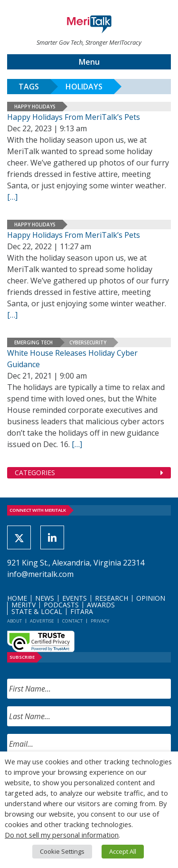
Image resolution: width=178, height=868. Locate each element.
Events (75, 598)
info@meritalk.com (40, 574)
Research (112, 598)
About (14, 621)
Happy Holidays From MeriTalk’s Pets (74, 117)
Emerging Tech (33, 342)
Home (17, 598)
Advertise (42, 621)
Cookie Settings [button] (62, 851)
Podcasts (61, 605)
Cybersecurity (88, 342)
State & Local (37, 611)
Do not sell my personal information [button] (62, 835)
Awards (101, 605)
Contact (72, 621)
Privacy (100, 621)
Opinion (151, 598)
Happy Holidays (35, 107)
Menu (89, 62)
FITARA (82, 611)
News (45, 598)
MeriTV (23, 605)
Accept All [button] (123, 851)
